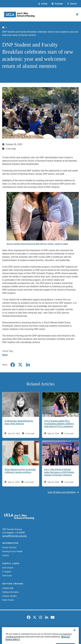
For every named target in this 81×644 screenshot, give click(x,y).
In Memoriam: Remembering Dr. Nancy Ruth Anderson (19, 422)
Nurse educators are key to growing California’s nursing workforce (20, 471)
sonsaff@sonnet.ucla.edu (14, 536)
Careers (6, 555)
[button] (57, 4)
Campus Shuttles (9, 596)
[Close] (74, 640)
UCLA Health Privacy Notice (64, 628)
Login (40, 633)
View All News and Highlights (63, 492)
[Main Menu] (77, 14)
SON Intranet (8, 568)
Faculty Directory (9, 547)
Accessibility (22, 628)
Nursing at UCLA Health (12, 551)
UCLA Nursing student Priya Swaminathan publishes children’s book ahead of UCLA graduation (59, 423)
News (5, 355)
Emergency (8, 628)
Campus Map (8, 588)
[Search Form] (72, 4)
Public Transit (8, 600)
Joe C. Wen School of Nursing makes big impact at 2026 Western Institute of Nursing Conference (59, 472)
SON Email (7, 576)
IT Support (7, 572)
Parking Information (10, 592)
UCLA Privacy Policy (40, 628)
